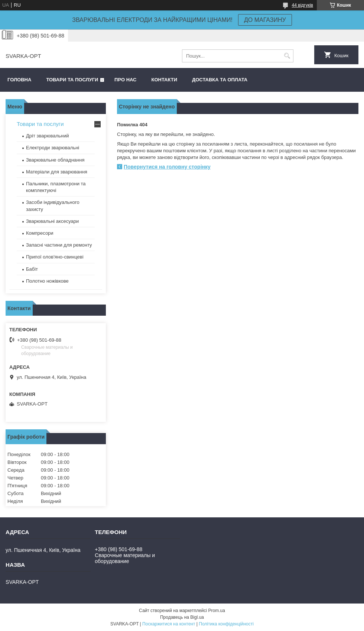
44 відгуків (303, 5)
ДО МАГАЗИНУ (265, 20)
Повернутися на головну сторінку (167, 167)
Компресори (40, 233)
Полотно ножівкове (47, 281)
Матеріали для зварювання (57, 172)
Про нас (125, 80)
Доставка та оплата (220, 80)
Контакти (165, 80)
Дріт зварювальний (47, 136)
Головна (19, 80)
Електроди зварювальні (53, 148)
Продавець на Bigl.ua (182, 617)
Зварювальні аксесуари (52, 221)
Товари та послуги (72, 80)
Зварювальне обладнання (55, 160)
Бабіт (32, 269)
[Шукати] (287, 56)
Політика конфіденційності (226, 624)
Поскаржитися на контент (169, 624)
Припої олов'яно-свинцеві (55, 257)
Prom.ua (217, 611)
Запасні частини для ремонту (59, 245)
